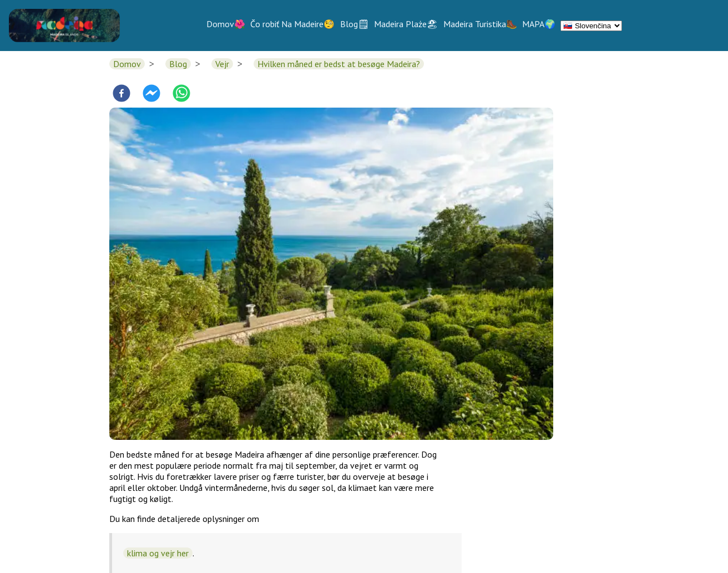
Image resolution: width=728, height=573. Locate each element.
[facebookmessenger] (151, 94)
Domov (127, 64)
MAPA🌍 (539, 24)
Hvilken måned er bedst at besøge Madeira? (339, 64)
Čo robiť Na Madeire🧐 (292, 24)
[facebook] (122, 94)
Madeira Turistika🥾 (480, 24)
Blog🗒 (355, 24)
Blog (178, 64)
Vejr (222, 64)
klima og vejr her (158, 553)
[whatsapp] (181, 94)
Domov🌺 (226, 24)
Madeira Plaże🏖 (406, 24)
